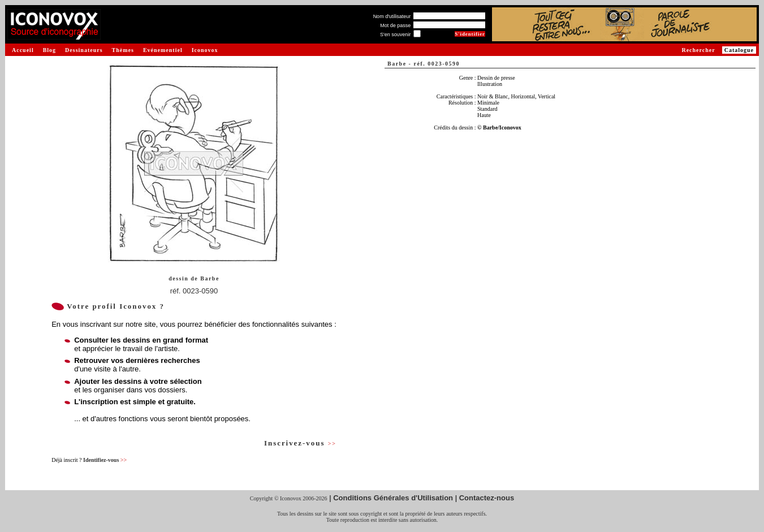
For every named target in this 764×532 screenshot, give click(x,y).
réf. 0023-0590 (194, 291)
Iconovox (205, 50)
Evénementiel (163, 50)
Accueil (23, 50)
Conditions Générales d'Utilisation (393, 498)
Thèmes (123, 50)
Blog (49, 50)
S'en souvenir (395, 34)
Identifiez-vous (105, 460)
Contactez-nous (487, 498)
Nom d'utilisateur (392, 16)
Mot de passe (395, 25)
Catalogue (739, 50)
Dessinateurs (84, 50)
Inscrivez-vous (300, 443)
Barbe (210, 278)
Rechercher (698, 50)
